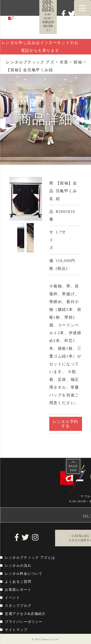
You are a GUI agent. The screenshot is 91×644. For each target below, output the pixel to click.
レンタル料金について (24, 574)
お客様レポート (18, 590)
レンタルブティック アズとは (30, 558)
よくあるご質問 (18, 582)
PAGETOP (73, 468)
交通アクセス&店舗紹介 (25, 614)
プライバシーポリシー (24, 622)
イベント (12, 598)
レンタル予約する (66, 424)
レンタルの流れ (18, 566)
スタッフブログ (18, 606)
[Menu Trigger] (83, 8)
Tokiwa (45, 640)
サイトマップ (16, 630)
